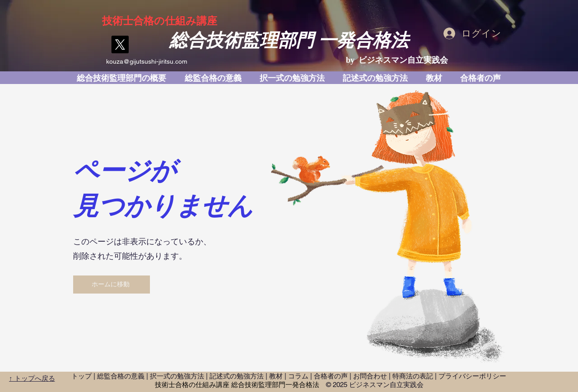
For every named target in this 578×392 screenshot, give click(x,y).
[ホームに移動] (112, 285)
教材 (276, 376)
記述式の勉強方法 (237, 376)
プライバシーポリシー (472, 376)
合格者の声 (331, 376)
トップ (82, 376)
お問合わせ (370, 376)
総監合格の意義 (121, 376)
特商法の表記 (413, 376)
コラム (298, 376)
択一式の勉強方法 (177, 376)
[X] (120, 44)
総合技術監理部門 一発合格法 (289, 40)
